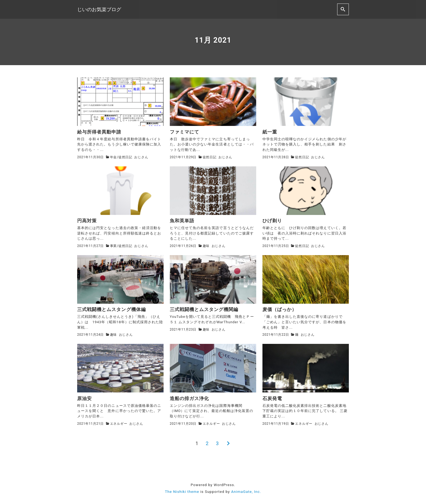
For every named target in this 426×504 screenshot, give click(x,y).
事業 (114, 246)
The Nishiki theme (182, 492)
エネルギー (119, 424)
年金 (114, 157)
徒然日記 (125, 157)
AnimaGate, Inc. (246, 492)
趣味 (206, 246)
